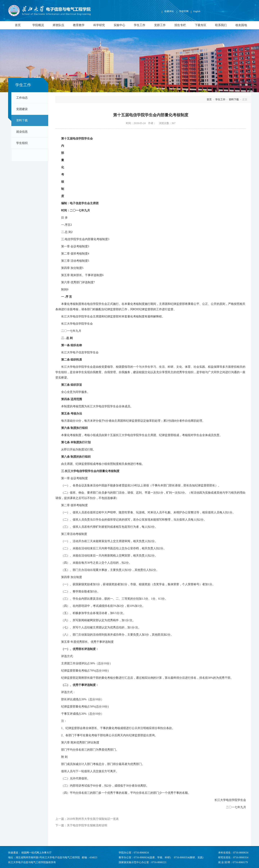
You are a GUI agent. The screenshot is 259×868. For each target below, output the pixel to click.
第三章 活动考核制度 (74, 261)
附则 (64, 289)
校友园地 (241, 25)
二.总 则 (66, 232)
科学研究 (99, 25)
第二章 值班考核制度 (74, 254)
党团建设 (22, 109)
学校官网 (184, 11)
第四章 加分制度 (72, 268)
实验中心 (119, 25)
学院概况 (38, 25)
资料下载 (22, 120)
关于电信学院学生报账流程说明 (87, 825)
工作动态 (22, 98)
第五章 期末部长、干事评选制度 (82, 275)
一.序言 (66, 225)
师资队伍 (58, 25)
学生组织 (22, 143)
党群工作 (160, 25)
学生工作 (140, 25)
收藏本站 (169, 11)
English (197, 11)
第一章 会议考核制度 (74, 246)
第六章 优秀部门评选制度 (77, 282)
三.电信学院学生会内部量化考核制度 (85, 239)
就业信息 (22, 132)
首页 (18, 25)
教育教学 (79, 25)
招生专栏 (180, 25)
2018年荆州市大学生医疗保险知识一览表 (93, 819)
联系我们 (221, 25)
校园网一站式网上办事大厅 (37, 853)
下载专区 (201, 25)
